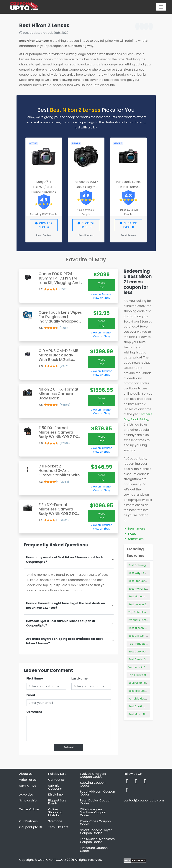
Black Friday (140, 419)
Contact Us (56, 780)
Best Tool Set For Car (142, 691)
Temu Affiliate (58, 827)
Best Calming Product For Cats (148, 565)
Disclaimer (56, 795)
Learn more (137, 529)
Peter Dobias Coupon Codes (96, 802)
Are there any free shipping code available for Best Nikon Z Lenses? (64, 641)
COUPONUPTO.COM (52, 860)
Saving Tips (28, 786)
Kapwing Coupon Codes (93, 784)
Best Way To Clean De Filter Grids (150, 573)
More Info (101, 285)
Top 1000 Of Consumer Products (149, 675)
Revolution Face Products (145, 683)
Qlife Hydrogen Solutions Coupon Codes (93, 812)
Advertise (26, 795)
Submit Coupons (55, 787)
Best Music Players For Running (148, 714)
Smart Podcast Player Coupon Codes (96, 832)
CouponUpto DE (31, 827)
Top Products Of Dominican (146, 644)
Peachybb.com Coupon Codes (98, 793)
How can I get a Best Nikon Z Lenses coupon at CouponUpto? (61, 623)
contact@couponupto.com (144, 800)
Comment (34, 712)
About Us (26, 774)
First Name (35, 678)
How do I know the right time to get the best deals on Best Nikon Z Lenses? (66, 605)
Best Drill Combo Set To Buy (146, 636)
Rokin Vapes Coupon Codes (95, 823)
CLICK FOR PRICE (44, 225)
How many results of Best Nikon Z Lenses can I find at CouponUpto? (66, 559)
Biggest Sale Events (57, 802)
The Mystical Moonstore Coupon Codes (97, 840)
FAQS (132, 534)
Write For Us (28, 780)
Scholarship (28, 800)
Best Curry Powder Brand (144, 652)
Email (31, 695)
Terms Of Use (29, 809)
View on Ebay (101, 298)
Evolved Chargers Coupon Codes (93, 775)
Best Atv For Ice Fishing (143, 589)
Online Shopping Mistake (55, 812)
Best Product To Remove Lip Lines (150, 581)
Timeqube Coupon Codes (94, 849)
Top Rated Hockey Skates (145, 612)
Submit (69, 747)
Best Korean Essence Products (148, 604)
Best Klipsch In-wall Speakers (147, 628)
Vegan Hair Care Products (145, 667)
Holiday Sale (57, 774)
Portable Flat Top (139, 699)
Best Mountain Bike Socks (145, 596)
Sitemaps (55, 821)
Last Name (80, 678)
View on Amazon (101, 294)
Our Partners (28, 821)
